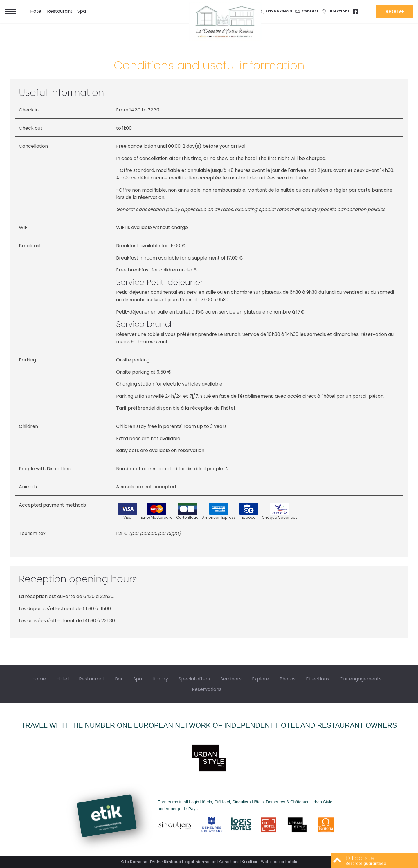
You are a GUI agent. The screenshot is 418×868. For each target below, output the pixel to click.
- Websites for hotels (270, 862)
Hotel (36, 11)
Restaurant (60, 11)
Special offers (194, 679)
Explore (261, 679)
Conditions (229, 862)
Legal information (200, 862)
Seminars (231, 679)
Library (160, 679)
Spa (82, 11)
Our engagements (361, 679)
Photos (288, 679)
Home (39, 679)
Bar (119, 679)
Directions (318, 679)
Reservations (207, 689)
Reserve (395, 11)
